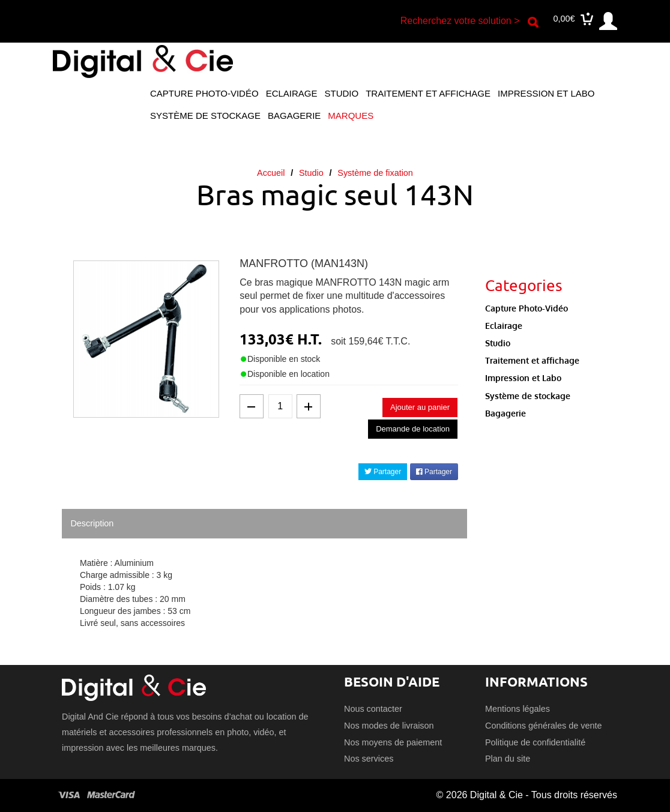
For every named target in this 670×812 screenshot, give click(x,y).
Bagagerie (294, 116)
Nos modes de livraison (389, 726)
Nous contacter (373, 709)
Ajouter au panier (420, 407)
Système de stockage (205, 116)
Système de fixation (375, 173)
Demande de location (413, 429)
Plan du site (508, 759)
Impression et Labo (546, 93)
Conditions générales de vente (543, 726)
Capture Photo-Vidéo (204, 93)
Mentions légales (518, 709)
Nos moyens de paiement (393, 742)
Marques (351, 116)
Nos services (369, 759)
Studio (342, 93)
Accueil (271, 173)
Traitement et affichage (428, 93)
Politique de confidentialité (535, 742)
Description (92, 523)
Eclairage (292, 93)
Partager (383, 472)
